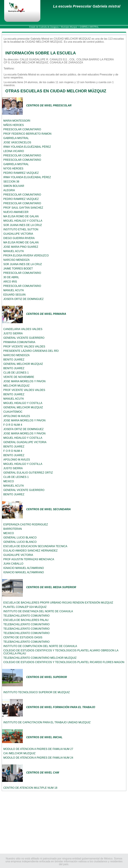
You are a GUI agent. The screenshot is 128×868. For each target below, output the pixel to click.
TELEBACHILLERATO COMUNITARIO (26, 616)
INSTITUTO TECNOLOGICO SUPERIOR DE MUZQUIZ (37, 692)
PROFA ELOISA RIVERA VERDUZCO (26, 256)
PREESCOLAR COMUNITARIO (22, 129)
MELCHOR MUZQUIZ (16, 386)
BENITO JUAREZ (14, 360)
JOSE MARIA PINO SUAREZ (21, 247)
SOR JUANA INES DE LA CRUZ (23, 225)
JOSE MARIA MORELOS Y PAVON (24, 381)
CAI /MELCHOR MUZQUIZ (19, 753)
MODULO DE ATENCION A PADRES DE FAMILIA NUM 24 (38, 758)
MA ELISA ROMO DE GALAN (21, 216)
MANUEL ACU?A (14, 251)
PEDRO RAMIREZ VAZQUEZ (21, 173)
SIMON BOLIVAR (14, 186)
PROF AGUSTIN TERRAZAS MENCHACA (29, 559)
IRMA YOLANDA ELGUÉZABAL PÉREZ (27, 147)
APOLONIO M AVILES (17, 416)
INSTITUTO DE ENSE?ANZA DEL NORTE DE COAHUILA (38, 611)
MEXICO (9, 481)
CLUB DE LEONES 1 (16, 373)
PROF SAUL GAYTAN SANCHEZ (23, 208)
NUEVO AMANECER (16, 212)
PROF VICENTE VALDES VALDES (24, 347)
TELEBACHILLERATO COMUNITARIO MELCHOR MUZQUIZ (40, 658)
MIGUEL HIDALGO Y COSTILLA (23, 221)
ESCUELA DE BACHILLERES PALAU (26, 620)
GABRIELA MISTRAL (16, 138)
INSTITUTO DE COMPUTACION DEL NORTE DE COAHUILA (40, 646)
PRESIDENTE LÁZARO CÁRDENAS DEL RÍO (31, 351)
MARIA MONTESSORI (17, 121)
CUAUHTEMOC (13, 412)
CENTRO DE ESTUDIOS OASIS (23, 637)
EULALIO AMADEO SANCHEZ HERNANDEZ (30, 551)
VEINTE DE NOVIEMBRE (19, 377)
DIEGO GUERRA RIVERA (19, 238)
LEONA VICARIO (14, 151)
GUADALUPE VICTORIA (18, 234)
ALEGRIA (9, 190)
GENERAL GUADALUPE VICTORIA (25, 442)
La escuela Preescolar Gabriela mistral (87, 6)
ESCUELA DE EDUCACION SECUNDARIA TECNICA (35, 546)
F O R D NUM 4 (13, 425)
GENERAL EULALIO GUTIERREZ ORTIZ (28, 473)
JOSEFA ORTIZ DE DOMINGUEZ (23, 299)
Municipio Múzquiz (69, 27)
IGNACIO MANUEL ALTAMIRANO (24, 568)
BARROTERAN (13, 529)
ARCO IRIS (10, 282)
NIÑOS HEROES (14, 125)
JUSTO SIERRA (13, 333)
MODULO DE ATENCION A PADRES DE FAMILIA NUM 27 (38, 749)
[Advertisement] (64, 822)
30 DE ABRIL (11, 277)
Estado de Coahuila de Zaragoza (44, 27)
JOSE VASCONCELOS (17, 142)
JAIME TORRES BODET (18, 269)
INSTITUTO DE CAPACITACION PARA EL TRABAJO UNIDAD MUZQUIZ (47, 722)
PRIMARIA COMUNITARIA (19, 342)
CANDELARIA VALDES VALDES (23, 329)
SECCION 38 (11, 182)
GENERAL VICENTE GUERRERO (24, 338)
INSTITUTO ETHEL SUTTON (21, 229)
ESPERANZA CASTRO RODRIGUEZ (26, 524)
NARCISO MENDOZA (16, 260)
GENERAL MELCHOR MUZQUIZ (23, 364)
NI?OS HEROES (13, 169)
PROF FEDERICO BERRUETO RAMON (27, 134)
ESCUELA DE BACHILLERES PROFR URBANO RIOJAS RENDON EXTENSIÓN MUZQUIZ (58, 603)
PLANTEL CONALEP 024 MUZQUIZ (25, 607)
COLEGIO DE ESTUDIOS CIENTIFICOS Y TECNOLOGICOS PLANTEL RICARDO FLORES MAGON (64, 662)
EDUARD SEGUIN (14, 295)
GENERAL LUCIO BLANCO (20, 538)
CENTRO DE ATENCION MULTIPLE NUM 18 (30, 788)
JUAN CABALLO (13, 564)
